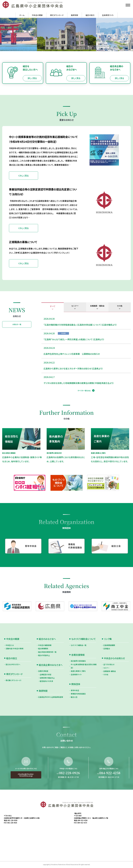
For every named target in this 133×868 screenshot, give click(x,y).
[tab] (53, 307)
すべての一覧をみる (84, 391)
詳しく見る (32, 78)
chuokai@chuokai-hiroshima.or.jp (26, 789)
